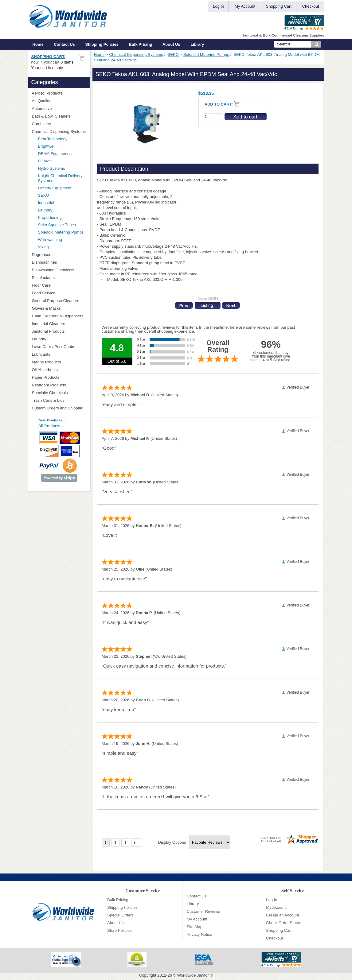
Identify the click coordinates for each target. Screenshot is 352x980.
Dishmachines (59, 262)
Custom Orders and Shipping (59, 408)
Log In (218, 6)
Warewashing (50, 240)
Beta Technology (61, 139)
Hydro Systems (62, 168)
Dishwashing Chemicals (59, 270)
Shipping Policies (102, 44)
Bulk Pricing (140, 44)
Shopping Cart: (48, 57)
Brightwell (62, 146)
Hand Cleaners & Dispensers (59, 316)
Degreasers (42, 255)
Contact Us (64, 44)
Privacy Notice (199, 934)
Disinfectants (59, 278)
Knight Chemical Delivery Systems (62, 178)
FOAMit (62, 161)
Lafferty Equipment (62, 188)
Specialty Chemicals (59, 393)
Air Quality (59, 101)
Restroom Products (59, 385)
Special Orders (120, 915)
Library (197, 44)
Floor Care (59, 285)
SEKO (173, 54)
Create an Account (282, 915)
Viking (62, 247)
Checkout (311, 6)
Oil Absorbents (59, 370)
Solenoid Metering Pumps (206, 54)
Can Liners (59, 124)
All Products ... (51, 426)
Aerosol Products (59, 93)
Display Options (172, 842)
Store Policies (119, 930)
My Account (245, 6)
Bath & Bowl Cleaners (51, 116)
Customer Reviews (203, 911)
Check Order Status (284, 923)
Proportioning (50, 217)
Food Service (44, 293)
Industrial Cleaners (49, 324)
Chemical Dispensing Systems (136, 54)
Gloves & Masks (59, 308)
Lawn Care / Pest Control (59, 347)
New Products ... (52, 420)
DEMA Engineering (62, 154)
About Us (171, 44)
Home (38, 44)
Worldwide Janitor (193, 975)
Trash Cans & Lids (59, 400)
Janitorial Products (59, 331)
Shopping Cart (279, 6)
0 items (67, 62)
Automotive (42, 108)
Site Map (195, 927)
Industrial (46, 203)
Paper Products (59, 377)
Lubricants (41, 354)
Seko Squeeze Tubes (57, 225)
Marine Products (47, 362)
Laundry (45, 210)
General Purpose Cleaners (56, 301)
